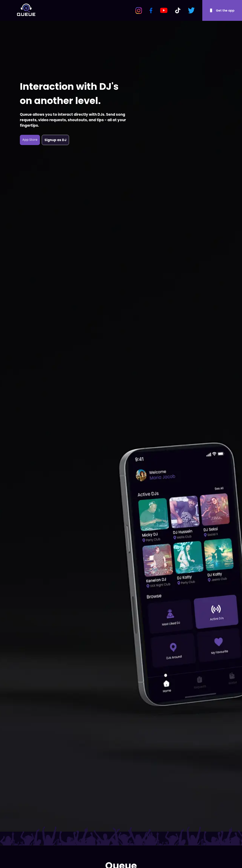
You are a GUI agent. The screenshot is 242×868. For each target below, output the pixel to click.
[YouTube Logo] (164, 10)
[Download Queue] (222, 10)
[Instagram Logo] (139, 11)
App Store (30, 140)
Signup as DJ (55, 140)
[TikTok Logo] (178, 11)
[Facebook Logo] (151, 11)
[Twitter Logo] (191, 10)
